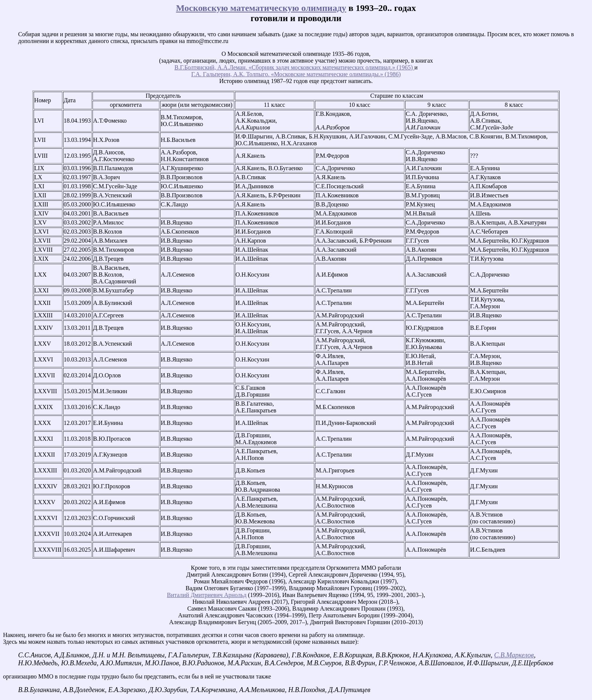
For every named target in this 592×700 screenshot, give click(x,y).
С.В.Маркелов (514, 655)
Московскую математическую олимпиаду (261, 8)
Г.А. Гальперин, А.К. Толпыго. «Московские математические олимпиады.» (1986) (296, 74)
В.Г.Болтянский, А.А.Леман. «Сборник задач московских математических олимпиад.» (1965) (294, 67)
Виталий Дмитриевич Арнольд (207, 595)
